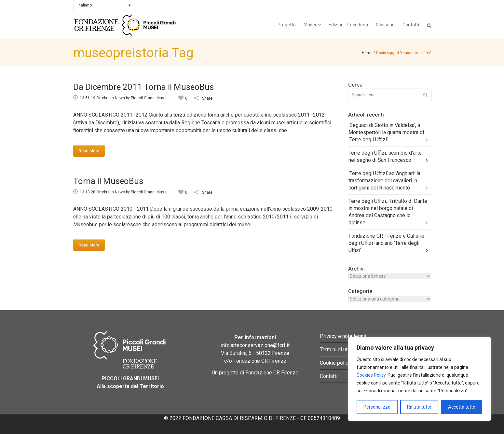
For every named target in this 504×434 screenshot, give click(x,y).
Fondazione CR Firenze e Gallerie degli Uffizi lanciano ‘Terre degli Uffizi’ (386, 243)
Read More (89, 151)
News (120, 98)
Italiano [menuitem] (85, 5)
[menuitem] (104, 5)
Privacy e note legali (343, 336)
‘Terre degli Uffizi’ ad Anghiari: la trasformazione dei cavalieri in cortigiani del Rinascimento (384, 181)
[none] (104, 5)
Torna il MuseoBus (108, 181)
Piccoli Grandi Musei (149, 98)
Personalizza (377, 407)
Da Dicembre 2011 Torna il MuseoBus (143, 87)
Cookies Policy (371, 375)
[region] (419, 379)
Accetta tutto (462, 407)
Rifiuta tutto (419, 407)
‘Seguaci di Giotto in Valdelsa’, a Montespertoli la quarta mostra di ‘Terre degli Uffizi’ (386, 132)
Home (367, 53)
